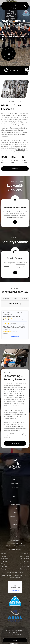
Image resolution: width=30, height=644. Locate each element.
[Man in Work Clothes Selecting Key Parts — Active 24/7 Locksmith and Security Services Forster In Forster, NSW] (15, 347)
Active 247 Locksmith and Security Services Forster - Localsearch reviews (15, 314)
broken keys (16, 129)
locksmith (14, 121)
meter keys (13, 400)
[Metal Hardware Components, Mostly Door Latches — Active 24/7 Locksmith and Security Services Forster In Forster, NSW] (15, 89)
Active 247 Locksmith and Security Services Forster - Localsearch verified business (15, 576)
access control (9, 131)
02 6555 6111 (15, 530)
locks (22, 392)
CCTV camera (20, 131)
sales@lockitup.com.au (15, 532)
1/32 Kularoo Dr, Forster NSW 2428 (15, 535)
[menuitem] (15, 466)
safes (5, 394)
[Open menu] (5, 6)
